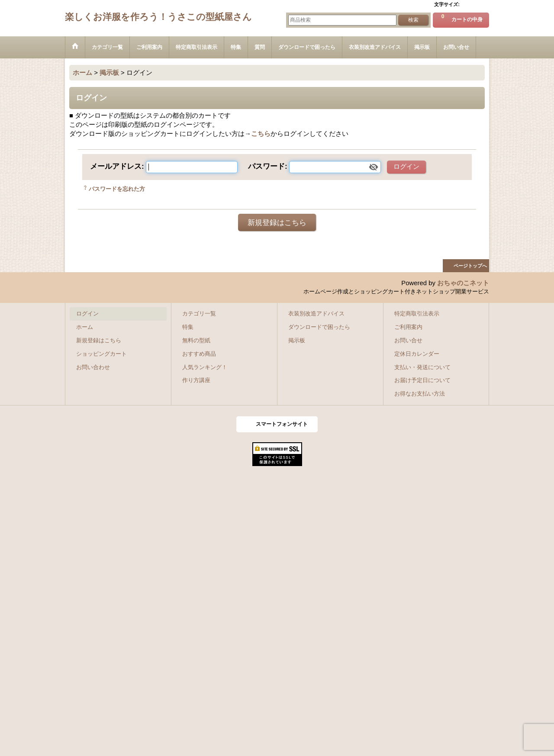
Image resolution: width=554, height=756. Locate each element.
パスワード (266, 166)
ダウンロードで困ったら (319, 327)
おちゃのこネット (463, 283)
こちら (261, 134)
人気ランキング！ (205, 367)
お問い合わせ (93, 367)
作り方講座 (196, 380)
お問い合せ (408, 341)
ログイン (87, 314)
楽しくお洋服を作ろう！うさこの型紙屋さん (158, 17)
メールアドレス (116, 166)
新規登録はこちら (277, 222)
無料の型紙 (196, 341)
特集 (188, 327)
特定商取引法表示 (417, 314)
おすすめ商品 (199, 354)
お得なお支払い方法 (420, 394)
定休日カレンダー (417, 354)
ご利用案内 (408, 327)
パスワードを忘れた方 (117, 189)
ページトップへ (470, 266)
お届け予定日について (422, 380)
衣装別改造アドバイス (316, 314)
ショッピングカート (101, 354)
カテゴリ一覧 (199, 314)
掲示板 (297, 341)
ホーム (85, 327)
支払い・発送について (422, 367)
